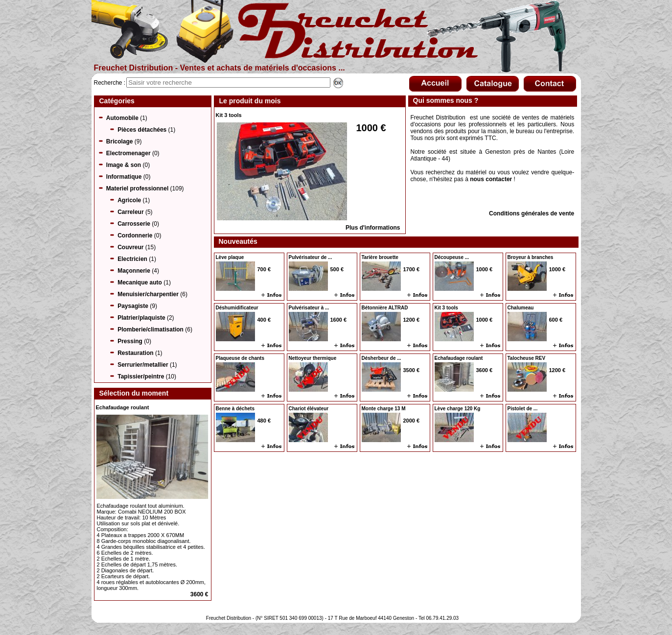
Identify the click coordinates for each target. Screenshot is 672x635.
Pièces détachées (142, 130)
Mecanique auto (140, 282)
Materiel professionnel (137, 188)
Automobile (122, 118)
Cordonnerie (135, 235)
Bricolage (120, 141)
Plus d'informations (373, 228)
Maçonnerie (134, 271)
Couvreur (130, 247)
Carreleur (130, 212)
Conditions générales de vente (532, 213)
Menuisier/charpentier (148, 294)
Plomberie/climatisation (151, 329)
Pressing (130, 341)
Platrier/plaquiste (141, 318)
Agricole (129, 200)
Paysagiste (133, 306)
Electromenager (128, 153)
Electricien (132, 259)
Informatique (124, 177)
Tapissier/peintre (141, 376)
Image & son (124, 165)
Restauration (135, 353)
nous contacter (491, 179)
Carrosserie (134, 224)
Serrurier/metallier (143, 365)
